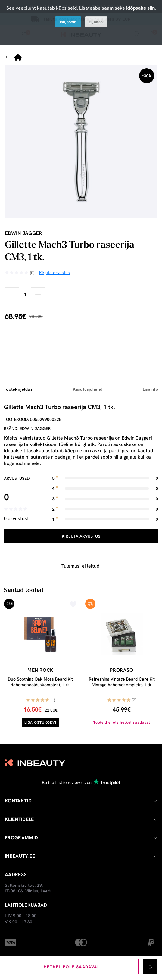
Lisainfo (150, 389)
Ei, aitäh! (96, 22)
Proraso (122, 670)
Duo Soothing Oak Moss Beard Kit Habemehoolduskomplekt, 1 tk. (40, 682)
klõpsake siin (140, 8)
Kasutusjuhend (88, 389)
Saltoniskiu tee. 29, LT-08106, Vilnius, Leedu (29, 888)
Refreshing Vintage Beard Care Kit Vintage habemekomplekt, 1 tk (122, 682)
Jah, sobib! (68, 22)
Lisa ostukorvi (40, 722)
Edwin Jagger (23, 233)
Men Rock (40, 670)
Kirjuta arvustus (81, 536)
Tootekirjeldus (18, 389)
